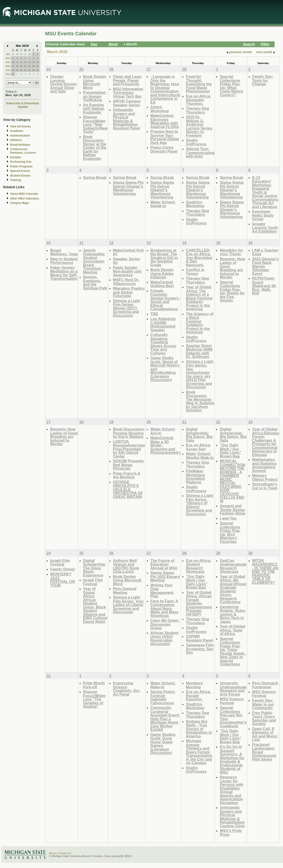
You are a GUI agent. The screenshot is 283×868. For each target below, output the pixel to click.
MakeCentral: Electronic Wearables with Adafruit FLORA (165, 121)
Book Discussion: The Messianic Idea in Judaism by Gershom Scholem (200, 401)
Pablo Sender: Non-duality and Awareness (127, 271)
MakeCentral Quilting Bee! (162, 284)
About (53, 853)
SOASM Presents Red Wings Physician (128, 465)
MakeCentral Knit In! (128, 252)
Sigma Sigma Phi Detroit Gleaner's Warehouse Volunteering (128, 188)
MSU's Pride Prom (231, 833)
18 (17, 66)
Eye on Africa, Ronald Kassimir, (198, 695)
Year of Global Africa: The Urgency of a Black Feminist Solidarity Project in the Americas (199, 298)
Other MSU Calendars (25, 199)
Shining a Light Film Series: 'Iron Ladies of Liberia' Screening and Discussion (128, 605)
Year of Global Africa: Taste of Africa (232, 630)
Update (23, 107)
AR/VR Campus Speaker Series (127, 103)
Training (16, 180)
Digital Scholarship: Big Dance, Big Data (199, 435)
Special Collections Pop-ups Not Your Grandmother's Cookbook (233, 717)
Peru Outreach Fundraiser (265, 685)
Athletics (16, 140)
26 (21, 54)
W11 (8, 62)
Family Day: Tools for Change (263, 80)
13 (25, 62)
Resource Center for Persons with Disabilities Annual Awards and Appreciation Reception (232, 790)
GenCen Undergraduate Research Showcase (233, 566)
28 (30, 54)
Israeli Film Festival (60, 562)
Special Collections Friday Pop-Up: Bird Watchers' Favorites (230, 532)
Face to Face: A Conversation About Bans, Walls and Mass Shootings (164, 608)
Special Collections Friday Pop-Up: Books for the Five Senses (232, 291)
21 (30, 66)
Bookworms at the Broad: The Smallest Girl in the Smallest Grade (164, 258)
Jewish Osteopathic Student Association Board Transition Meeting (94, 261)
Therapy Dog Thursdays (197, 110)
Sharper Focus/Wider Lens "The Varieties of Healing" (94, 699)
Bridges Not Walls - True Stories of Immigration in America (199, 729)
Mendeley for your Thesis (231, 252)
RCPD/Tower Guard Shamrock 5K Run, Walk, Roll (264, 286)
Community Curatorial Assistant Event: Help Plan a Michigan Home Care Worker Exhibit (165, 719)
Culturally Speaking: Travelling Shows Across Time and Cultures (163, 344)
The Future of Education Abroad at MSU (164, 564)
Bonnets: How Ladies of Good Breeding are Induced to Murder (232, 268)
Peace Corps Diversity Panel (164, 149)
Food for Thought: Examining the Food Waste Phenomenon (199, 84)
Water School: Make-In (163, 685)
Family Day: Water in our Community (263, 704)
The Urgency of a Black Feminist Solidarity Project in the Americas (200, 323)
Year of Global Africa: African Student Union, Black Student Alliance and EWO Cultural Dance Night (95, 605)
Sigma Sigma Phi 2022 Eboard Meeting (165, 576)
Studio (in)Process (196, 142)
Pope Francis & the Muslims (127, 475)
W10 (8, 58)
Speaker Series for (127, 261)
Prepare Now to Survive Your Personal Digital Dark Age (165, 137)
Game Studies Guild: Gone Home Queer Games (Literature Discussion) (163, 744)
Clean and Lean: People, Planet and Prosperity (128, 80)
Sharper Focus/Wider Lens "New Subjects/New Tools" (95, 124)
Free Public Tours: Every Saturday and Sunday (264, 718)
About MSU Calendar (24, 194)
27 (25, 54)
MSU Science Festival (232, 701)
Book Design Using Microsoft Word (95, 82)
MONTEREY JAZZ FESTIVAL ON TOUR (62, 580)
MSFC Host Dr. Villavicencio (126, 282)
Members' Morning (195, 685)
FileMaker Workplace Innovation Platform (195, 477)
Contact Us (65, 853)
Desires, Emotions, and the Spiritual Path (95, 282)
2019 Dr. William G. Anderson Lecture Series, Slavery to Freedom (199, 126)
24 (13, 54)
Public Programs (21, 166)
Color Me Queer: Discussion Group (165, 624)
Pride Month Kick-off (94, 685)
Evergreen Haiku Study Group (263, 215)
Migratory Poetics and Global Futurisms (129, 292)
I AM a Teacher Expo (265, 252)
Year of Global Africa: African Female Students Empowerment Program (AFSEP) (199, 603)
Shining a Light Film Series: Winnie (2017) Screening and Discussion (127, 308)
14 (30, 62)
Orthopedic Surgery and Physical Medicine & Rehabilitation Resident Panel (127, 119)
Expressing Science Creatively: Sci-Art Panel (127, 689)
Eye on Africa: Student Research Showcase (198, 566)
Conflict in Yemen (195, 272)
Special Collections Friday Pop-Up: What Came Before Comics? (231, 86)
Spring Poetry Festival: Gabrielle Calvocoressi (163, 697)
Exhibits (16, 157)
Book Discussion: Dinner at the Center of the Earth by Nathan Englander (95, 148)
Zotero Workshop (160, 109)
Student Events (20, 176)
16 (38, 62)
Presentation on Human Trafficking (95, 96)
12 (21, 62)
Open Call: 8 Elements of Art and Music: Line (265, 734)
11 (17, 62)
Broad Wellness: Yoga (64, 252)
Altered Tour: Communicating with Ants (200, 152)
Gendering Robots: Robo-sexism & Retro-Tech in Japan (233, 614)
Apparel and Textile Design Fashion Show (233, 510)
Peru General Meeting (125, 591)
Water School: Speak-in (163, 204)
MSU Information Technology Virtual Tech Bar (128, 93)
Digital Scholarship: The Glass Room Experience (95, 568)
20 (25, 66)
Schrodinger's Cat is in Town (265, 486)
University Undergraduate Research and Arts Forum (233, 689)
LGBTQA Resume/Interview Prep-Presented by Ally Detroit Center (129, 449)
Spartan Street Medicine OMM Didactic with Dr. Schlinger (199, 351)
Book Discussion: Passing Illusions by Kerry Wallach (129, 433)
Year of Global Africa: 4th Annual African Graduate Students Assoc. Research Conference (233, 589)
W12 (8, 66)
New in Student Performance (64, 261)
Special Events (20, 171)
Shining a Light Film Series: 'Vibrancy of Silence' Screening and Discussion (200, 505)
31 (13, 74)
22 (34, 66)
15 (34, 62)
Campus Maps (20, 203)
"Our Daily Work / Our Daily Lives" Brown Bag (230, 451)
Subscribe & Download (22, 103)
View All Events (20, 127)
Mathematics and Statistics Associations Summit (264, 465)
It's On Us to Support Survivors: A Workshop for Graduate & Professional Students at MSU (232, 759)
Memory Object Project (265, 477)
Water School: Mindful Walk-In (200, 456)
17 (13, 66)
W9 (8, 54)
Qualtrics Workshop (195, 204)
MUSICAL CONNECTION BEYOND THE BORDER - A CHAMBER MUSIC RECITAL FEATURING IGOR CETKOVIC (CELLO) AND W (232, 481)
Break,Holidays (20, 145)
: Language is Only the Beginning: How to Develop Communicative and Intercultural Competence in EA (165, 89)
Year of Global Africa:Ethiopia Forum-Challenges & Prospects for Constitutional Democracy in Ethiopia (266, 442)
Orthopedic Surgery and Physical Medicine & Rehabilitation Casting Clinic (232, 817)
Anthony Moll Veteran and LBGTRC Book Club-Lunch (126, 566)
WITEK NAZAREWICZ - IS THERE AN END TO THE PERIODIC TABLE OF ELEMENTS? (265, 571)
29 (34, 70)
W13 (8, 70)
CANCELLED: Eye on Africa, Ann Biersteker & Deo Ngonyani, (199, 258)
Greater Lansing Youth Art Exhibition (265, 228)
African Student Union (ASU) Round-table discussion (164, 638)
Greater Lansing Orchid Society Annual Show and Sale (64, 84)
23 (38, 66)
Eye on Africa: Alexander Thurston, (198, 100)
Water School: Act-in (163, 431)
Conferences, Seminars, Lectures (23, 151)
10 (13, 62)
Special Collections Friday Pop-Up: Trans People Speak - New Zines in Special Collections (233, 651)
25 (17, 54)
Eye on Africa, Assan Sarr (198, 447)
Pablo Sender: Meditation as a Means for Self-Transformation (64, 273)
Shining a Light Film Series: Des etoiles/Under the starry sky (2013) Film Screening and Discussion (200, 374)
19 (21, 66)
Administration (20, 136)
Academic (17, 131)
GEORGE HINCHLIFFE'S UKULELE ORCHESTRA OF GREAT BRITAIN (128, 489)
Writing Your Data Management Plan (162, 591)
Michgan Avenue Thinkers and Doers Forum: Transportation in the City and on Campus (199, 752)
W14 (8, 74)
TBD (154, 314)
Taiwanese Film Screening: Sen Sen (200, 649)
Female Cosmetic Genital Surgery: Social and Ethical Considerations (165, 300)
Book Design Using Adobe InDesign (162, 273)
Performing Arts (21, 162)
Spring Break (95, 177)
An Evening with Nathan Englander (94, 108)
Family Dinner (63, 569)
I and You (228, 518)
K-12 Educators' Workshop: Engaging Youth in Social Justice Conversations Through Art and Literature (265, 192)
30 (38, 70)
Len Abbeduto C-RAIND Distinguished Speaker (163, 324)
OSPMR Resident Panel (199, 638)
